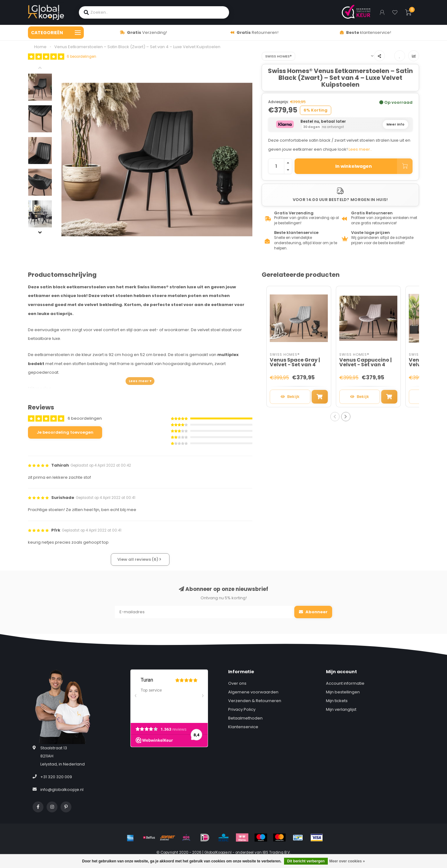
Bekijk (290, 397)
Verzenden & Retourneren (255, 701)
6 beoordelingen (81, 57)
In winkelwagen (374, 166)
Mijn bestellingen (343, 692)
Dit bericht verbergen (306, 861)
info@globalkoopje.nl (62, 790)
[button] (45, 69)
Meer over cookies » (347, 861)
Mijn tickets (337, 701)
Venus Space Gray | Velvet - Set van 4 (295, 362)
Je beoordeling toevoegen (65, 432)
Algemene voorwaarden (253, 692)
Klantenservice (243, 727)
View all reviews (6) (139, 559)
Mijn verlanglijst (341, 709)
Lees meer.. (360, 149)
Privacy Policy (242, 709)
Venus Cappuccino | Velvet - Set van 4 (366, 362)
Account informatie (345, 683)
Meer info (395, 124)
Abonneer (313, 612)
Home (40, 47)
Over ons (237, 683)
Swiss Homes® (278, 56)
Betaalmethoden (245, 718)
